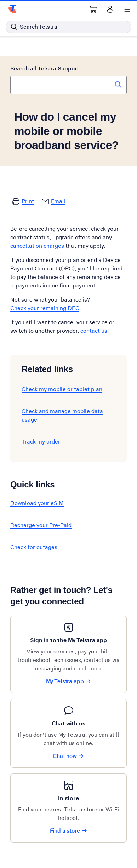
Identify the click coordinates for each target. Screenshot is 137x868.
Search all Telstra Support (45, 68)
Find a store (69, 831)
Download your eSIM (37, 503)
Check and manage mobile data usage (62, 415)
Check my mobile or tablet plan (62, 389)
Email (58, 201)
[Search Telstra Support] (118, 85)
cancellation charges (37, 246)
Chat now (68, 756)
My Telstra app (69, 681)
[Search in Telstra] (68, 27)
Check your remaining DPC (45, 308)
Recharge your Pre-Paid (41, 525)
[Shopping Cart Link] (93, 9)
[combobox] (68, 85)
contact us (94, 331)
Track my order (41, 442)
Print (28, 201)
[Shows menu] (127, 9)
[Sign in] (110, 9)
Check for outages (34, 547)
